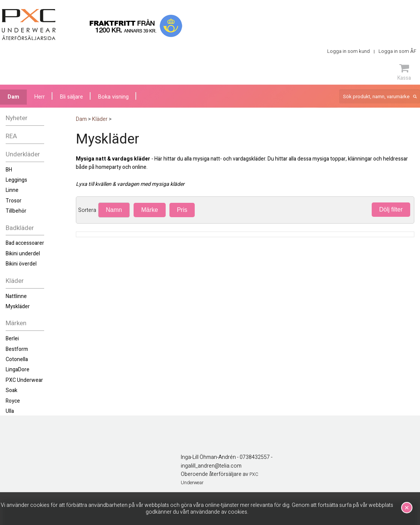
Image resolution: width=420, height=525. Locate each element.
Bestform (17, 349)
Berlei (12, 339)
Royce (13, 401)
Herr (40, 97)
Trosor (14, 201)
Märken (16, 323)
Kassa (404, 72)
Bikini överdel (21, 264)
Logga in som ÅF (397, 51)
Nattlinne (16, 296)
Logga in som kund (348, 51)
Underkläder (23, 154)
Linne (12, 190)
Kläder (15, 281)
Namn (114, 210)
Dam (13, 97)
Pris (182, 210)
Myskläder (18, 307)
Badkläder (20, 228)
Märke (149, 210)
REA (11, 136)
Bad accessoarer (25, 243)
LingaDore (18, 370)
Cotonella (17, 359)
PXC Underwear (24, 380)
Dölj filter (391, 209)
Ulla (10, 411)
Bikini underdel (23, 254)
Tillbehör (16, 211)
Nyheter (17, 118)
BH (9, 170)
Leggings (16, 180)
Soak (12, 390)
